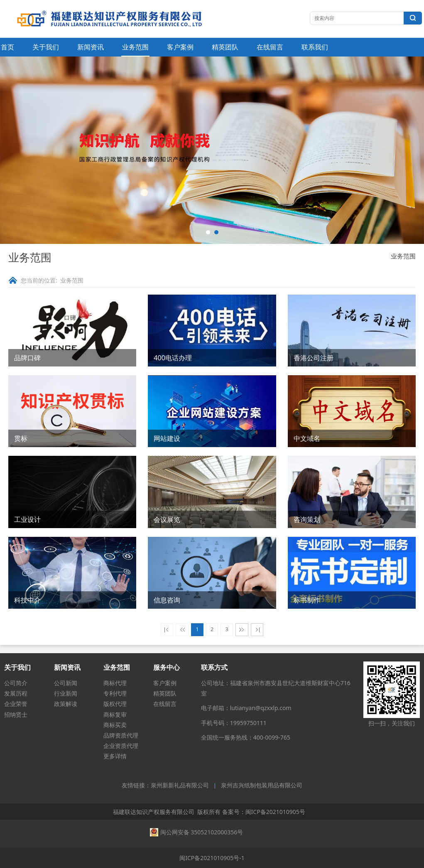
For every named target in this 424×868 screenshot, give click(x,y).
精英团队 (225, 47)
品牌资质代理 (121, 735)
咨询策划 (307, 519)
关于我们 (46, 47)
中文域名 (307, 438)
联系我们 (315, 47)
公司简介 (16, 683)
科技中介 (27, 600)
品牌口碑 (27, 358)
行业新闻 (66, 693)
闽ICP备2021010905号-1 (212, 858)
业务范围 (135, 47)
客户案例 (180, 47)
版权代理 (115, 704)
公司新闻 (66, 683)
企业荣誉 (16, 704)
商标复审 (115, 714)
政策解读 (66, 704)
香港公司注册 (314, 358)
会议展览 (167, 519)
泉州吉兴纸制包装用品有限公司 (262, 786)
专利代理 (115, 693)
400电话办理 (173, 358)
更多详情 (115, 756)
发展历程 (16, 693)
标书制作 (307, 600)
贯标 (21, 438)
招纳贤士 (16, 714)
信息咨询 (167, 600)
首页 (7, 47)
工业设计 (27, 519)
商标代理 (115, 683)
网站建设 (167, 438)
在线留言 (270, 47)
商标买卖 (115, 725)
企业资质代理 (121, 746)
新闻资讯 (91, 47)
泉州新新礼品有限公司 (180, 786)
